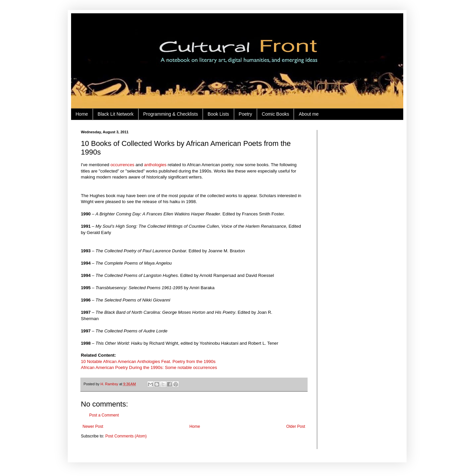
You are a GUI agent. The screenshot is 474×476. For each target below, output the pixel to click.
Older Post (296, 426)
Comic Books (275, 114)
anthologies (155, 165)
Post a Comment (104, 415)
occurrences (123, 165)
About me (309, 114)
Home (82, 114)
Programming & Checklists (171, 114)
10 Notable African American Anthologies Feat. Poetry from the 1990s (148, 361)
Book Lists (218, 114)
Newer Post (93, 426)
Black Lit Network (116, 114)
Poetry (245, 114)
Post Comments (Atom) (126, 436)
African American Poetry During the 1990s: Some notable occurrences (149, 367)
